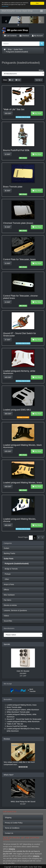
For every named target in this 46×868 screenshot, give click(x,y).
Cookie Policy (5, 6)
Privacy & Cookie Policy (14, 823)
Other (6, 579)
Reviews (7, 739)
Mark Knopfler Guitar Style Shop (17, 11)
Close (37, 3)
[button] (5, 20)
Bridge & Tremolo (11, 569)
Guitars (6, 548)
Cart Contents (10, 36)
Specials (7, 644)
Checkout (24, 36)
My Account (37, 36)
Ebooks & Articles (10, 605)
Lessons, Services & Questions (15, 610)
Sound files (8, 621)
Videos (6, 616)
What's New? (9, 775)
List (11, 80)
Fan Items (8, 600)
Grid (18, 80)
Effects (6, 590)
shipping (12, 849)
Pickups (7, 574)
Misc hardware (9, 595)
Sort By (39, 80)
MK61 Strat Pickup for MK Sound (23, 802)
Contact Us (9, 833)
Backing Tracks (9, 553)
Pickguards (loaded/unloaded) (17, 52)
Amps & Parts (9, 584)
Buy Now (37, 113)
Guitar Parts (18, 49)
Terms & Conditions (12, 828)
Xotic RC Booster (23, 671)
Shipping (8, 818)
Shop (10, 49)
